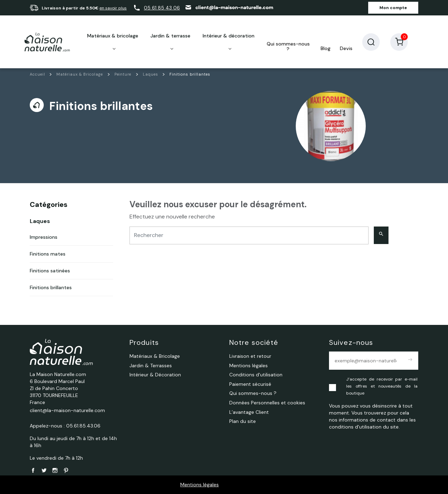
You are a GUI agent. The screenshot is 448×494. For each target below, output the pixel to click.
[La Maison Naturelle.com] (47, 42)
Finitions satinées (50, 271)
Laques (40, 221)
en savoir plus (113, 8)
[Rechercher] (249, 235)
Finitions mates (48, 254)
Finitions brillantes (51, 287)
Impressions (44, 237)
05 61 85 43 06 (162, 8)
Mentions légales (199, 485)
